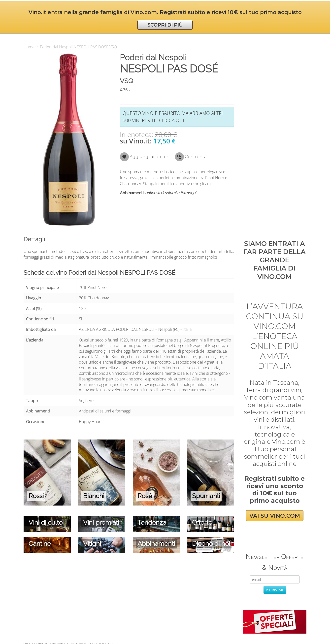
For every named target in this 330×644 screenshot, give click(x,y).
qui (180, 120)
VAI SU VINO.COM (275, 516)
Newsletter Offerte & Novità (275, 562)
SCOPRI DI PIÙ (165, 25)
